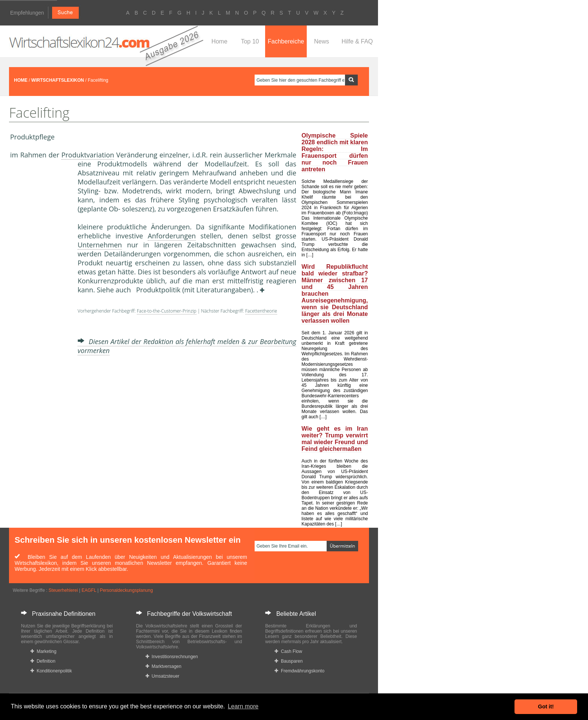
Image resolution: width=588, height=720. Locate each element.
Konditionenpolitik (51, 671)
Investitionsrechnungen (172, 657)
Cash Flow (288, 651)
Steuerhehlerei (63, 590)
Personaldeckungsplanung (126, 590)
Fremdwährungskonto (299, 671)
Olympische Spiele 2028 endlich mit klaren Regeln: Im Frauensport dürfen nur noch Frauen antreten (335, 152)
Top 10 (250, 41)
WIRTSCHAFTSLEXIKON (58, 80)
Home (220, 41)
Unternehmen (100, 245)
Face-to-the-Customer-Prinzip (167, 311)
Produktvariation (88, 155)
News (321, 41)
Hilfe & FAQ (357, 41)
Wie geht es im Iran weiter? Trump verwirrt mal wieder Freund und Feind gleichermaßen (335, 439)
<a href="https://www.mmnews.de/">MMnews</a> (40, 284)
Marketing (43, 651)
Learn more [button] (243, 706)
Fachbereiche (286, 41)
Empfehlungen (27, 13)
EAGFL (89, 590)
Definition (43, 661)
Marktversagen (163, 666)
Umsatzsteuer (163, 676)
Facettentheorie (261, 311)
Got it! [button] (546, 707)
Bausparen (289, 661)
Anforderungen (172, 236)
